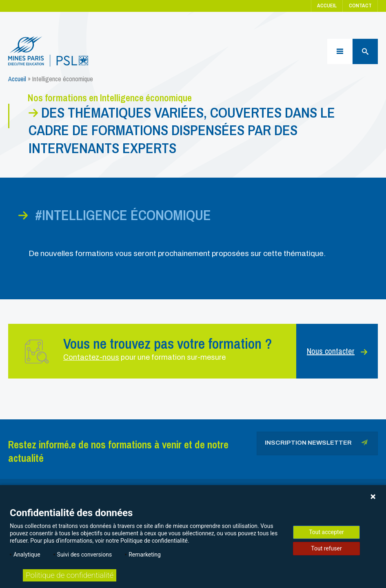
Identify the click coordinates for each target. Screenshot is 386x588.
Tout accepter (326, 532)
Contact (360, 6)
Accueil (327, 6)
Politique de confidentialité (70, 575)
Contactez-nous (91, 357)
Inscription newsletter (316, 444)
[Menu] (340, 51)
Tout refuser (326, 548)
